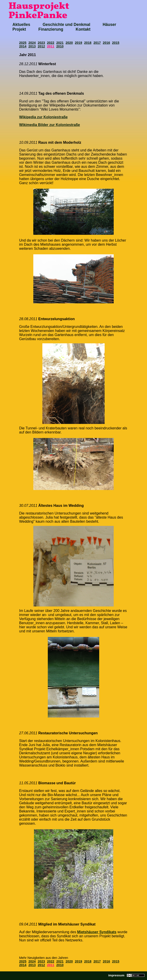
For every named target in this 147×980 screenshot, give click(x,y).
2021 (60, 43)
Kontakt (83, 29)
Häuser (109, 25)
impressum (116, 975)
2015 (116, 43)
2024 (32, 43)
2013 (32, 46)
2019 (79, 43)
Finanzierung (51, 29)
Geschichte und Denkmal (66, 25)
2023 (41, 43)
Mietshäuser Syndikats (97, 932)
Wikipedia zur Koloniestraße (43, 117)
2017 (97, 43)
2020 (69, 43)
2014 (23, 46)
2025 (23, 43)
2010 (60, 46)
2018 (88, 43)
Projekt (19, 29)
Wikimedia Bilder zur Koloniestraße (50, 125)
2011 (51, 46)
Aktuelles (21, 25)
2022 (51, 43)
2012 (41, 46)
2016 (106, 43)
